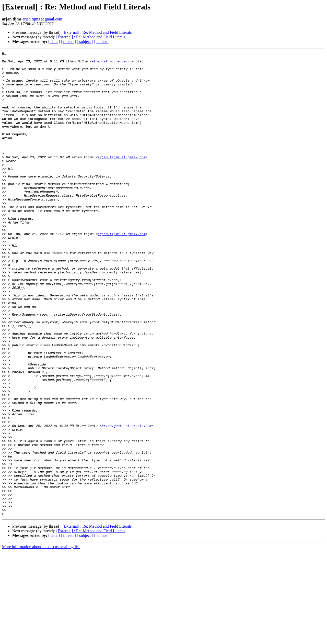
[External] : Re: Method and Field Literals (97, 32)
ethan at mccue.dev (110, 63)
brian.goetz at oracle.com (127, 501)
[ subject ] (85, 42)
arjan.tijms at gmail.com (42, 19)
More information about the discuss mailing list (41, 640)
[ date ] (54, 42)
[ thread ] (68, 42)
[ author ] (102, 42)
